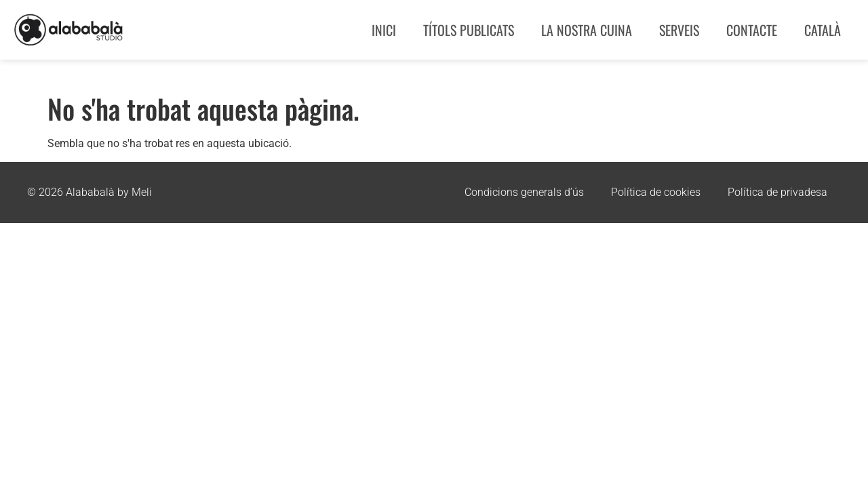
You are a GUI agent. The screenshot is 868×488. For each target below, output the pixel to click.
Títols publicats (469, 30)
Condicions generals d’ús (524, 192)
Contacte (752, 30)
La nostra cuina (587, 30)
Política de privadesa (777, 192)
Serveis (679, 30)
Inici (384, 30)
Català (823, 30)
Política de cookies (656, 192)
